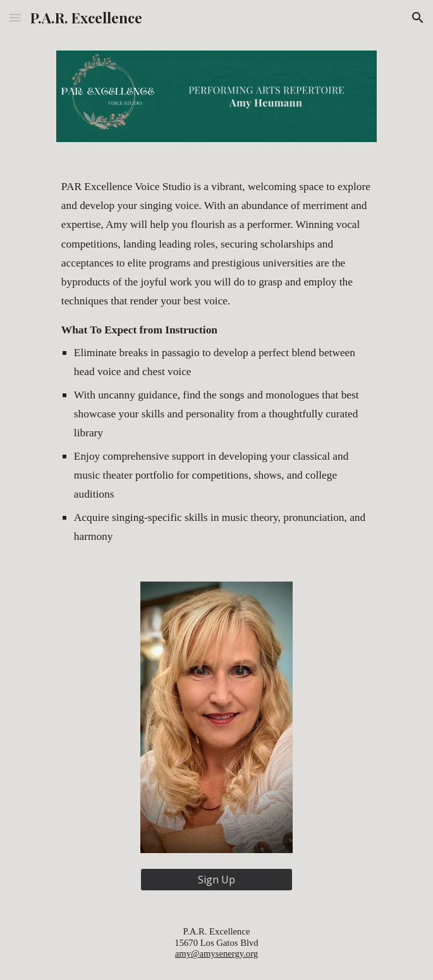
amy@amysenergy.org (216, 953)
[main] (216, 362)
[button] (15, 17)
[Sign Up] (216, 880)
